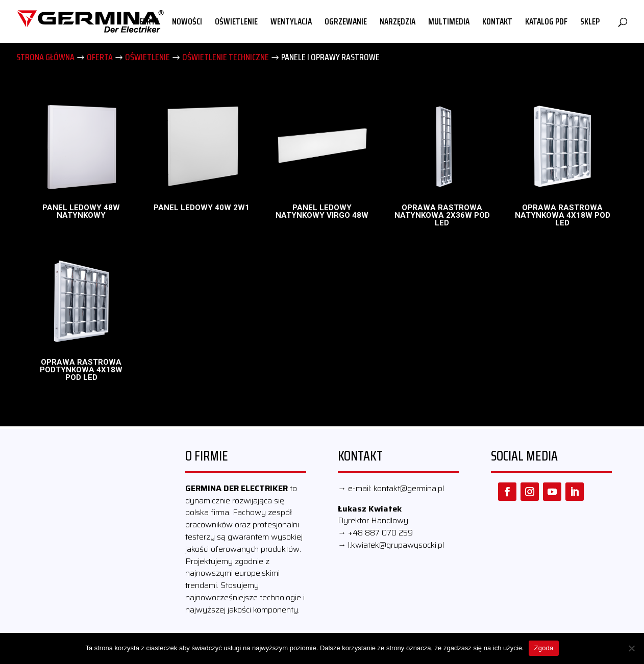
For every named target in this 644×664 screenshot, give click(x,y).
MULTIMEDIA (449, 23)
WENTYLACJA (291, 23)
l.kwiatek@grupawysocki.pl (396, 545)
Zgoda (543, 648)
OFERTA (147, 23)
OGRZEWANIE (346, 23)
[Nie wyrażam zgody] (631, 648)
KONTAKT (497, 23)
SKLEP (590, 23)
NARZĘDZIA (398, 23)
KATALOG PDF (546, 23)
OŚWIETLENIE (236, 23)
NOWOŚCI (187, 23)
